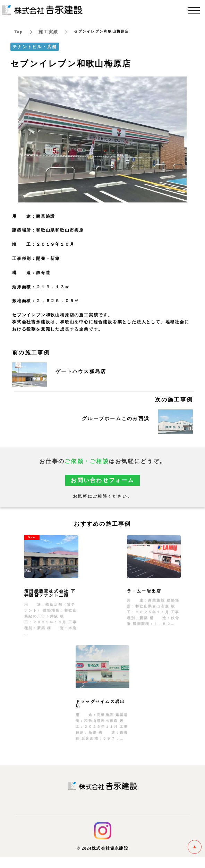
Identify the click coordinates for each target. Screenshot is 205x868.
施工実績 (48, 33)
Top (18, 33)
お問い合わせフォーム (102, 481)
